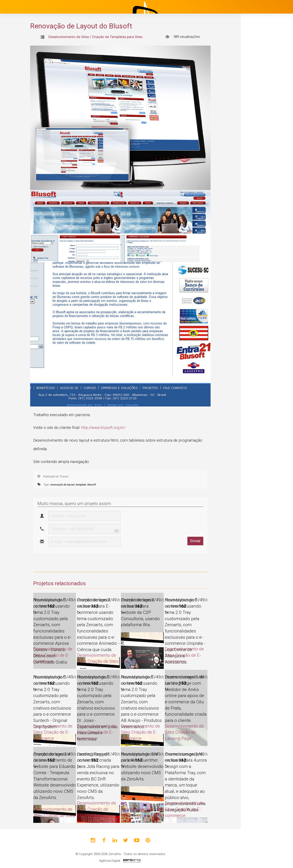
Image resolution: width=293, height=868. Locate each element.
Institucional (260, 74)
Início (254, 64)
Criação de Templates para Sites (117, 37)
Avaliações (258, 169)
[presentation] (171, 522)
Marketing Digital (267, 137)
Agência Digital (110, 861)
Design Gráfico (265, 113)
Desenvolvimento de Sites (267, 99)
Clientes (256, 158)
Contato (256, 179)
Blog (253, 148)
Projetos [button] (253, 85)
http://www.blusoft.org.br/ (103, 428)
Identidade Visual (267, 125)
